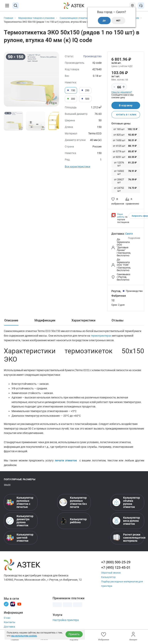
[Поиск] (16, 6)
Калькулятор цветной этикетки (20, 540)
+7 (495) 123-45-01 (116, 570)
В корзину (126, 106)
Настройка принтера (66, 622)
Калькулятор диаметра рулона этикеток (20, 523)
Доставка (9, 629)
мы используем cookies (24, 636)
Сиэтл (129, 234)
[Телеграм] (6, 606)
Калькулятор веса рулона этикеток (126, 523)
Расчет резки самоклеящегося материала (127, 540)
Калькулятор (109, 579)
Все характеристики (77, 166)
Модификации (45, 321)
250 (85, 90)
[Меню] (7, 6)
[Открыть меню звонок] (141, 6)
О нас (7, 620)
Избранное (104, 636)
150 (71, 90)
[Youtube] (19, 606)
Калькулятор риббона (73, 523)
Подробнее (134, 239)
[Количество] (119, 87)
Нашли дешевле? (122, 92)
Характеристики (83, 321)
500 (85, 99)
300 (71, 99)
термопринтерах (101, 336)
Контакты (10, 624)
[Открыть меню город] (132, 6)
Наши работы (121, 216)
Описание (11, 321)
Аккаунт (133, 636)
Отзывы (118, 321)
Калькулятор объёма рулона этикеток (126, 505)
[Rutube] (13, 606)
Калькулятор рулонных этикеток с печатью (20, 505)
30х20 (7, 487)
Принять (74, 634)
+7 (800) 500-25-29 (116, 564)
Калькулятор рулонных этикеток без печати (73, 505)
